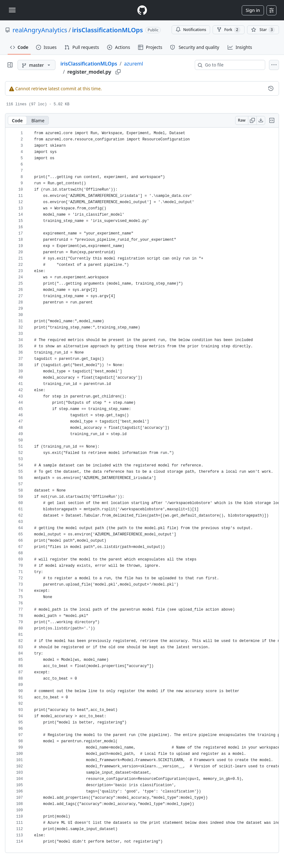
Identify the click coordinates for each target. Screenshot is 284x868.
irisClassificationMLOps (107, 30)
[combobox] (232, 65)
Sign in (253, 10)
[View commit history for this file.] (271, 88)
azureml (134, 64)
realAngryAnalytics (40, 30)
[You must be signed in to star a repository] (263, 30)
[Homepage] (142, 10)
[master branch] (36, 65)
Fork (228, 30)
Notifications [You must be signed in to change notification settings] (191, 30)
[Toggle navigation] (12, 10)
